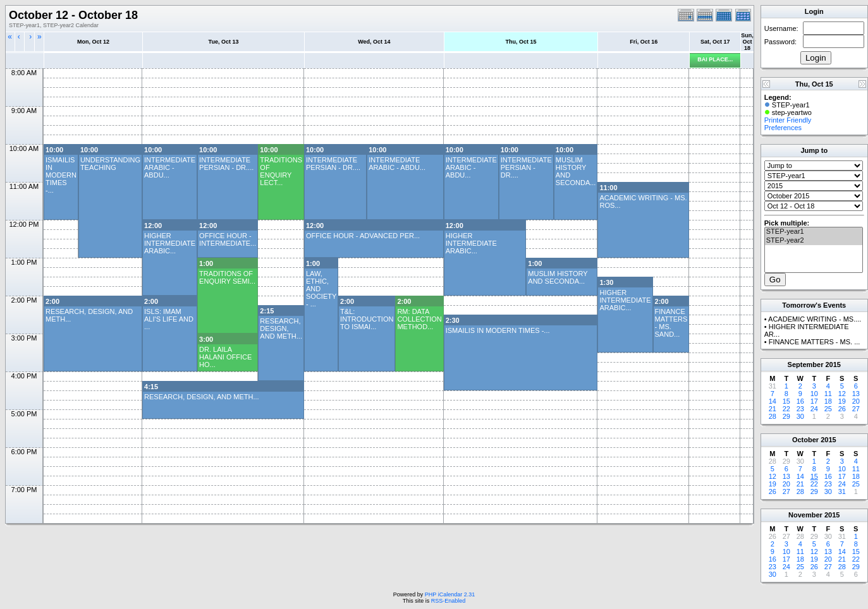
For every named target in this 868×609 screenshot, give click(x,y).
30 (800, 416)
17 (814, 401)
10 (814, 394)
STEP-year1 (814, 232)
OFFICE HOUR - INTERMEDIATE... (228, 239)
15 (786, 401)
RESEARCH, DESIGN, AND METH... (281, 329)
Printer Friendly (788, 120)
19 (842, 401)
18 (828, 401)
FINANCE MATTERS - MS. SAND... (671, 323)
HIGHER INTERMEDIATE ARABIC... (170, 243)
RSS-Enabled (449, 601)
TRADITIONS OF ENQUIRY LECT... (281, 171)
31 (842, 491)
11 (828, 394)
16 (800, 401)
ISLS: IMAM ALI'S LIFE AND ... (169, 319)
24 (814, 409)
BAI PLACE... (715, 59)
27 (856, 409)
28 (773, 416)
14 (773, 401)
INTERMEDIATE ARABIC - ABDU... (170, 167)
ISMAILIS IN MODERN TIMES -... (61, 175)
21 (773, 409)
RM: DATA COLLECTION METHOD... (419, 319)
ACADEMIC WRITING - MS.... (815, 319)
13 (856, 394)
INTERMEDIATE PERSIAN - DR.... (226, 164)
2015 (833, 365)
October (805, 440)
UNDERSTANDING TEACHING (110, 164)
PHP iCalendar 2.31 (450, 594)
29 (786, 416)
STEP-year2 (814, 241)
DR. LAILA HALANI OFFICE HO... (225, 357)
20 (856, 401)
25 (828, 409)
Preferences (783, 128)
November (805, 515)
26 (842, 409)
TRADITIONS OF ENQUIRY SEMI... (227, 277)
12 (842, 394)
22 (786, 409)
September (806, 365)
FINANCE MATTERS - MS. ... (815, 342)
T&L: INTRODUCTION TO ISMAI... (367, 319)
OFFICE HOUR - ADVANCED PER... (363, 236)
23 (800, 409)
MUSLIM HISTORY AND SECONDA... (558, 277)
